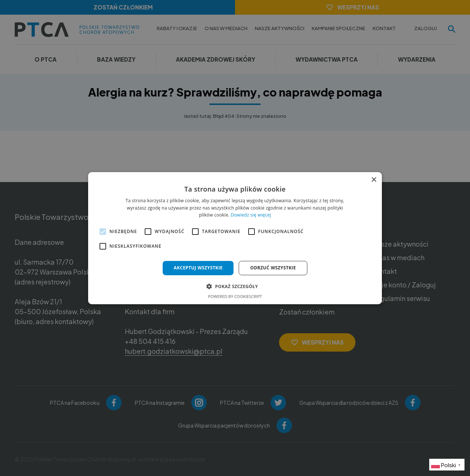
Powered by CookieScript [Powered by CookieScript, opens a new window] (235, 296)
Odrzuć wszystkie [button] (273, 268)
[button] (235, 286)
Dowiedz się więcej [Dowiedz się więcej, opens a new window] (251, 215)
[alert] (235, 238)
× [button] (374, 180)
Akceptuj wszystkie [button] (198, 268)
